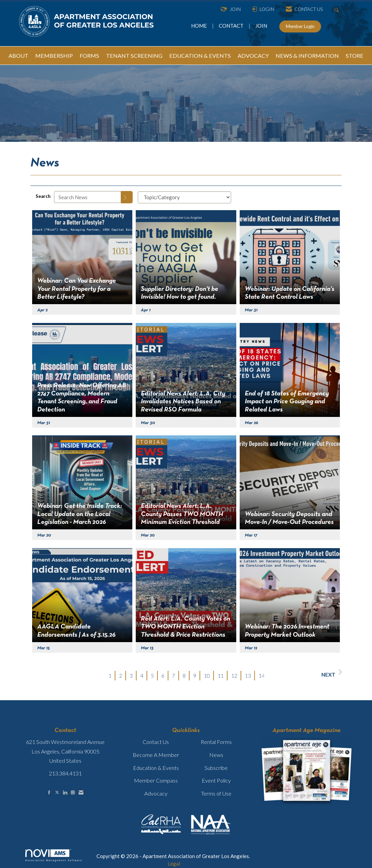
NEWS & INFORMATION (307, 56)
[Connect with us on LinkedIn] (65, 792)
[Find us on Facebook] (49, 792)
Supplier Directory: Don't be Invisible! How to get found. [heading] (180, 293)
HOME (200, 26)
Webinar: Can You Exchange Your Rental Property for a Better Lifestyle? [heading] (77, 289)
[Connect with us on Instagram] (73, 792)
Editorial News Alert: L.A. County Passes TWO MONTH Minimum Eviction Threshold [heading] (182, 514)
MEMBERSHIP (54, 56)
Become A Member (156, 755)
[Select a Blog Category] (184, 197)
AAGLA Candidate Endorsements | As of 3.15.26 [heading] (76, 631)
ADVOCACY (253, 56)
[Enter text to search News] (88, 197)
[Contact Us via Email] (81, 792)
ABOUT (18, 56)
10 (207, 676)
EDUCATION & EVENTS (200, 56)
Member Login (300, 26)
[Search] (127, 197)
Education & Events (156, 768)
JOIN (261, 26)
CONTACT (232, 26)
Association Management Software (54, 855)
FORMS (89, 56)
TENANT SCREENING (134, 56)
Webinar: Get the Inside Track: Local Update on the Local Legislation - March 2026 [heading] (80, 514)
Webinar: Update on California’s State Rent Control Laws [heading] (290, 293)
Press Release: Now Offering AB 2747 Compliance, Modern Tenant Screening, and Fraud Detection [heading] (82, 397)
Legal (174, 864)
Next (331, 674)
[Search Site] (338, 9)
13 (248, 676)
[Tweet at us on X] (57, 792)
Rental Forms (216, 742)
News (216, 755)
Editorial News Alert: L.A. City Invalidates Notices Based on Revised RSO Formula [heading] (183, 402)
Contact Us (156, 742)
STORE (355, 56)
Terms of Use (216, 793)
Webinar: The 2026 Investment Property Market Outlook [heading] (287, 631)
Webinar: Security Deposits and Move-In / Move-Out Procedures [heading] (289, 518)
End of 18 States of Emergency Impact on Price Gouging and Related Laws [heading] (287, 402)
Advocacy (156, 793)
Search (43, 196)
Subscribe (216, 768)
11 (221, 676)
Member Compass (156, 780)
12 (234, 676)
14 (262, 676)
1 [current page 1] (110, 676)
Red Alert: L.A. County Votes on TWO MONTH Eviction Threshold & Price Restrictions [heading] (185, 627)
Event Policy (216, 780)
